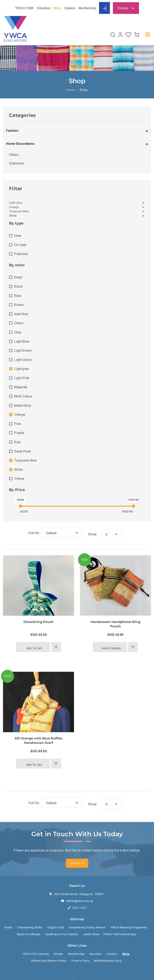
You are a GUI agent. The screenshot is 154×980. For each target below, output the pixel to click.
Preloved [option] (21, 254)
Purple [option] (19, 433)
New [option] (18, 236)
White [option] (19, 470)
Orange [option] (20, 414)
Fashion (12, 131)
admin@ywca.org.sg (79, 901)
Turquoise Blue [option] (25, 460)
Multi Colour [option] (23, 396)
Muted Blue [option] (23, 405)
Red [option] (17, 442)
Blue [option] (18, 296)
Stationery (17, 163)
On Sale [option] (20, 245)
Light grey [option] (22, 369)
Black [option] (18, 286)
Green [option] (19, 323)
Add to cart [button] (34, 648)
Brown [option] (19, 305)
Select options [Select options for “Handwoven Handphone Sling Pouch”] (111, 648)
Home (71, 90)
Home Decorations (20, 144)
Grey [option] (18, 332)
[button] (77, 203)
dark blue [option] (21, 314)
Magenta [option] (21, 387)
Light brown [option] (23, 350)
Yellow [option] (19, 479)
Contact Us (77, 863)
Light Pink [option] (22, 378)
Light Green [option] (23, 360)
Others (14, 155)
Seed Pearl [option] (23, 451)
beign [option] (18, 277)
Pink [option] (18, 424)
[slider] (21, 506)
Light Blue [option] (22, 341)
